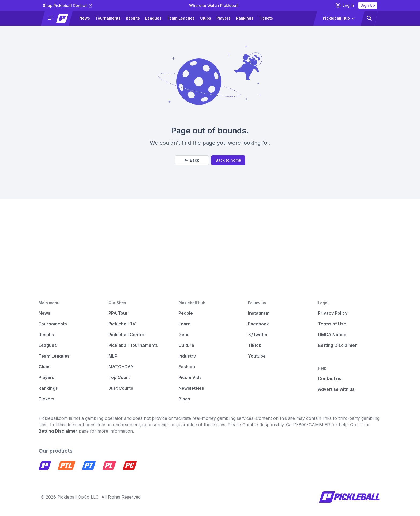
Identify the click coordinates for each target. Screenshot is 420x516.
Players (224, 18)
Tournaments (108, 18)
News (85, 18)
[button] (59, 18)
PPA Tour (118, 313)
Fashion (187, 367)
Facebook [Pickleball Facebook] (258, 324)
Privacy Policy (333, 313)
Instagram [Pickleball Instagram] (259, 313)
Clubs (206, 18)
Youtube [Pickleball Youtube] (257, 356)
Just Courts (121, 388)
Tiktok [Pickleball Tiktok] (255, 345)
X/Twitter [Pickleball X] (258, 335)
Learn (185, 324)
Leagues (153, 18)
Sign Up (368, 5)
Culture (186, 345)
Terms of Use (332, 324)
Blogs (184, 399)
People (186, 313)
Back (192, 160)
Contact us (330, 378)
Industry (187, 356)
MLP (113, 356)
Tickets (266, 18)
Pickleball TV (122, 324)
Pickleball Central (127, 335)
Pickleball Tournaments (133, 345)
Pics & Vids (190, 377)
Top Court (119, 377)
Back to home (228, 160)
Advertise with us (336, 389)
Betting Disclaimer (337, 345)
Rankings (245, 18)
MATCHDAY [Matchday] (121, 367)
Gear (184, 335)
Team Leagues (181, 18)
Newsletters (191, 388)
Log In (345, 5)
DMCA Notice (332, 335)
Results (133, 18)
